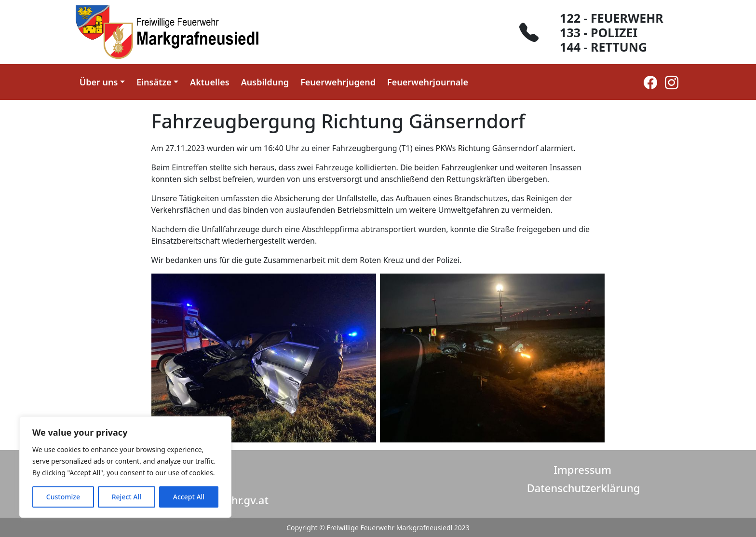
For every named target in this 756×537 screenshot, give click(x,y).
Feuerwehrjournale (428, 82)
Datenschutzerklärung (584, 488)
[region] (125, 467)
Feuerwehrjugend (338, 82)
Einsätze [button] (154, 82)
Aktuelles (210, 82)
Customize (63, 497)
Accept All (189, 497)
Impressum (582, 469)
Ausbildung (265, 82)
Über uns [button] (99, 82)
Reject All (127, 497)
